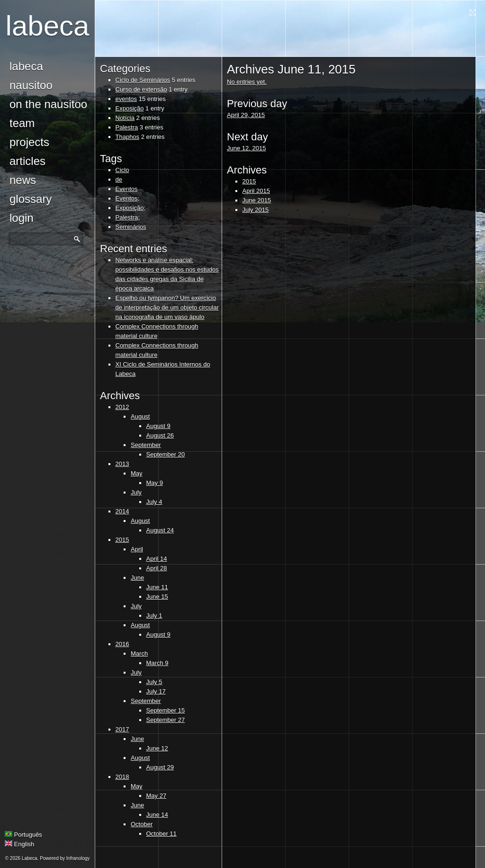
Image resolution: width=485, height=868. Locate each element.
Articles (27, 161)
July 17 (156, 691)
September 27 (166, 720)
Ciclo (122, 170)
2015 (122, 540)
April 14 (157, 559)
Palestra (127, 127)
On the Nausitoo (48, 104)
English (19, 844)
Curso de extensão (141, 89)
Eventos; (128, 198)
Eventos (127, 189)
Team (22, 123)
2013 (122, 464)
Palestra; (128, 217)
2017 (122, 729)
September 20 (166, 454)
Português (23, 835)
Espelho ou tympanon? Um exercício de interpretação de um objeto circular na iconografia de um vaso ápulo (167, 307)
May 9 (155, 483)
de (119, 179)
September (146, 445)
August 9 (158, 426)
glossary (31, 199)
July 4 (154, 502)
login (22, 218)
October (142, 824)
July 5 (154, 682)
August (140, 416)
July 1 (154, 616)
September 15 (166, 710)
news (23, 180)
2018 (122, 777)
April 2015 (256, 191)
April (137, 549)
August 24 (160, 530)
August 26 (160, 435)
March (139, 653)
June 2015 (257, 200)
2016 (122, 644)
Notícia (125, 118)
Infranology (78, 858)
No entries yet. (247, 82)
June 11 (157, 587)
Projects (29, 142)
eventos (126, 99)
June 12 (157, 748)
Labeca (48, 26)
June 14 (157, 815)
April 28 (157, 568)
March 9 (157, 663)
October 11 (162, 834)
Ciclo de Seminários (143, 80)
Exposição (130, 108)
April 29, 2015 (246, 115)
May (137, 473)
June (137, 578)
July (136, 492)
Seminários (131, 227)
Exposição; (131, 208)
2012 (122, 407)
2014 (122, 511)
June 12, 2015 (246, 148)
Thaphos (128, 137)
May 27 (157, 796)
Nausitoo (31, 85)
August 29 (160, 767)
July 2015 (256, 210)
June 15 (157, 597)
